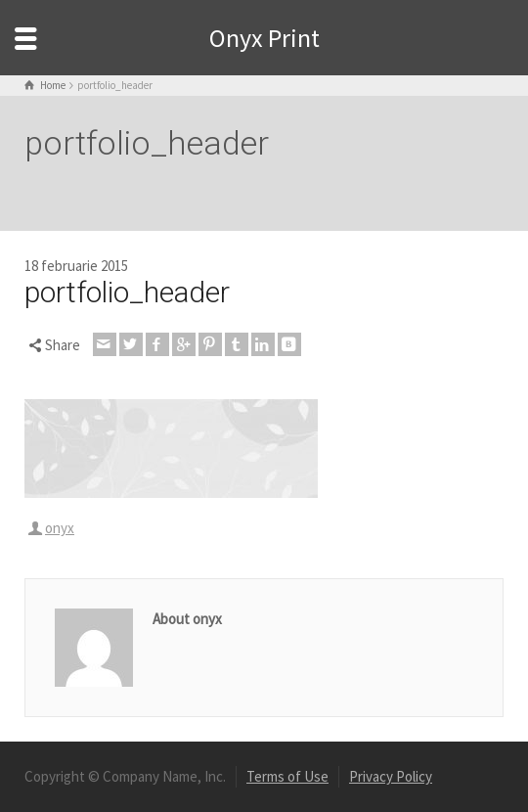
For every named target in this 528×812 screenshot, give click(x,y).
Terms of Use (287, 776)
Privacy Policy (391, 776)
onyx (60, 528)
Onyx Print (264, 38)
